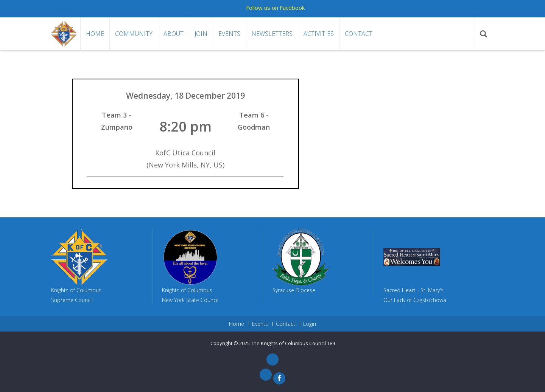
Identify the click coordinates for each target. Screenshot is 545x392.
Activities (319, 34)
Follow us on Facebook (275, 8)
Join (201, 34)
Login (310, 324)
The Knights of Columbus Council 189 (293, 343)
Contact (359, 34)
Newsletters (272, 34)
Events (229, 34)
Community (134, 34)
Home (95, 34)
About (174, 34)
